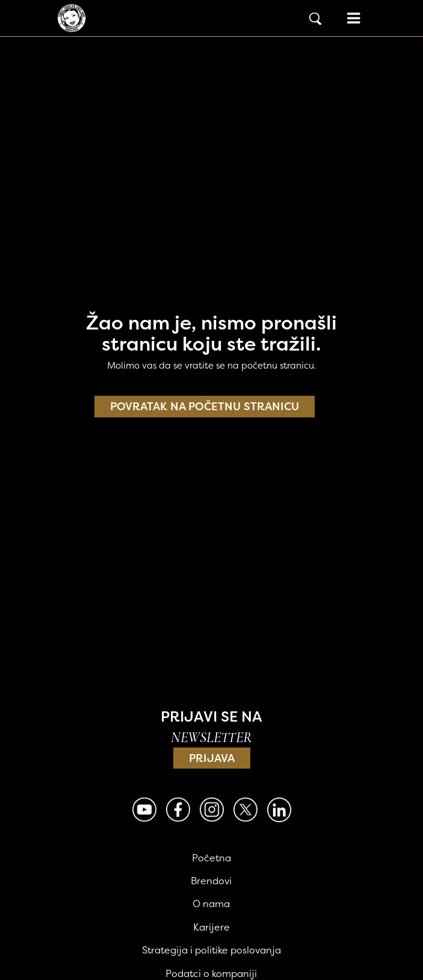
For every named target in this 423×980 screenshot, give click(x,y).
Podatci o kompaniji (211, 973)
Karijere (211, 927)
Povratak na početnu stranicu (205, 406)
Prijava (212, 758)
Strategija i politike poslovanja (211, 950)
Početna (211, 858)
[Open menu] (354, 18)
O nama (211, 904)
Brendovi (211, 881)
